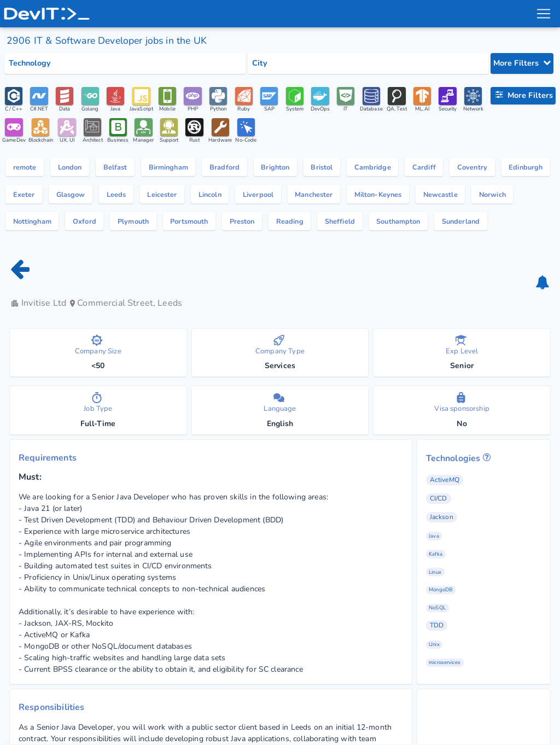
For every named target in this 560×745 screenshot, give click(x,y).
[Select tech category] (125, 63)
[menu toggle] (543, 14)
